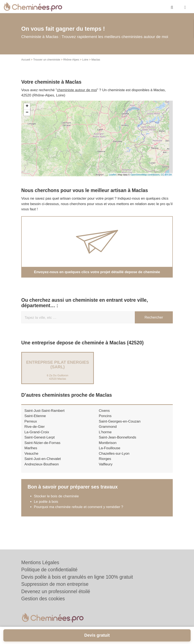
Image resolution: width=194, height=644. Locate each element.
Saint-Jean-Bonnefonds (118, 437)
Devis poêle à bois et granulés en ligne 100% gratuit (77, 577)
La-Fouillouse (110, 448)
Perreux (31, 421)
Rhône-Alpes (71, 60)
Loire (85, 60)
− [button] (27, 113)
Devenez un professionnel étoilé (56, 591)
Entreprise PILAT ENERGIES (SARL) (58, 365)
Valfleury (106, 464)
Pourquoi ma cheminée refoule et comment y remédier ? (79, 507)
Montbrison (108, 443)
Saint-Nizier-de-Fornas (42, 443)
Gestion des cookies (43, 599)
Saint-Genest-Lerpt (40, 437)
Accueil (26, 60)
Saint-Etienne (35, 416)
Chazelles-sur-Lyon (114, 454)
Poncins (105, 416)
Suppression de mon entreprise (55, 584)
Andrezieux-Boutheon (42, 464)
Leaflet (112, 175)
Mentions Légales (40, 562)
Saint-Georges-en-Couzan (120, 421)
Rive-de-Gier (35, 427)
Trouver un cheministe (47, 60)
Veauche (31, 454)
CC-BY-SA (166, 175)
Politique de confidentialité (49, 570)
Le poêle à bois (46, 502)
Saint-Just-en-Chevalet (43, 459)
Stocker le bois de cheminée (56, 496)
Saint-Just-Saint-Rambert (45, 411)
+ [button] (27, 106)
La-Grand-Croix (37, 432)
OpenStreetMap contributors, (146, 175)
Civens (104, 411)
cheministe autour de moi (77, 90)
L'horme (105, 432)
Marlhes (31, 448)
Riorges (105, 459)
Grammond (108, 427)
